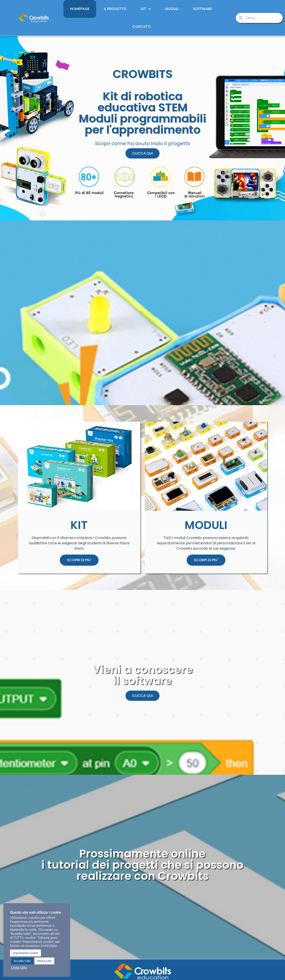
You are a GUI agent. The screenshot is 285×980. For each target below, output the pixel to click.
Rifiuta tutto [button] (44, 961)
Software (202, 9)
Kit (146, 9)
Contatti (141, 27)
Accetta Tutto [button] (22, 961)
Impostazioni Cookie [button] (25, 953)
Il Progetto (115, 9)
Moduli (172, 9)
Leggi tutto (19, 968)
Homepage (80, 9)
